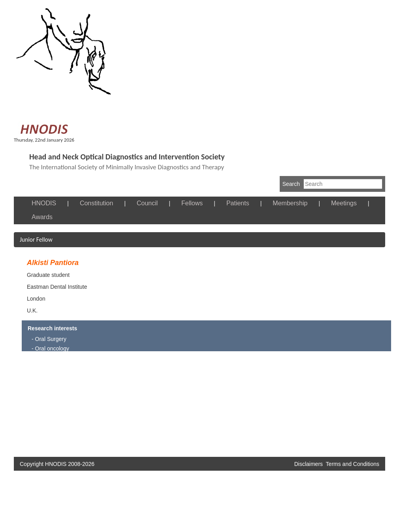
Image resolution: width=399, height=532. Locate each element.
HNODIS (44, 203)
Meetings (344, 203)
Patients (238, 203)
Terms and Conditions (353, 464)
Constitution (97, 203)
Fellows (192, 203)
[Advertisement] (130, 405)
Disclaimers (309, 464)
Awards (42, 217)
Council (147, 203)
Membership (290, 203)
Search (291, 184)
